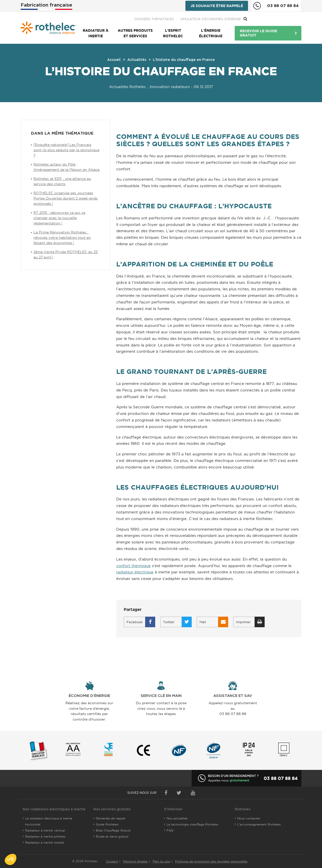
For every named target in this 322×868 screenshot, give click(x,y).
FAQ (170, 830)
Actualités (137, 60)
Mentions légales (135, 861)
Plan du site (161, 861)
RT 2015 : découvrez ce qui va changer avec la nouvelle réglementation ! (59, 218)
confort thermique (133, 566)
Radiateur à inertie (96, 33)
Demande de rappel (111, 818)
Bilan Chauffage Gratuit (113, 830)
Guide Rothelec (107, 824)
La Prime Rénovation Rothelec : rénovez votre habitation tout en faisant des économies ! (62, 238)
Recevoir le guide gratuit (258, 33)
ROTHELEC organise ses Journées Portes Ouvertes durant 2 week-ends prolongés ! (66, 198)
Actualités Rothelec (128, 87)
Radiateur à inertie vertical (45, 830)
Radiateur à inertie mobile (45, 842)
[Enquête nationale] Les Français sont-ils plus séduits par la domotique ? (66, 150)
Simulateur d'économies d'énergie (265, 19)
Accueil (114, 60)
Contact (112, 861)
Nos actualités (177, 818)
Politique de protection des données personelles (211, 861)
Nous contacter (249, 818)
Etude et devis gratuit (112, 836)
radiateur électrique (135, 572)
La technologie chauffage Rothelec (193, 824)
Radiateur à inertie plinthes (45, 836)
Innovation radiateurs (170, 87)
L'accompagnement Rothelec (259, 824)
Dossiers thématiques (208, 19)
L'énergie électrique (211, 33)
